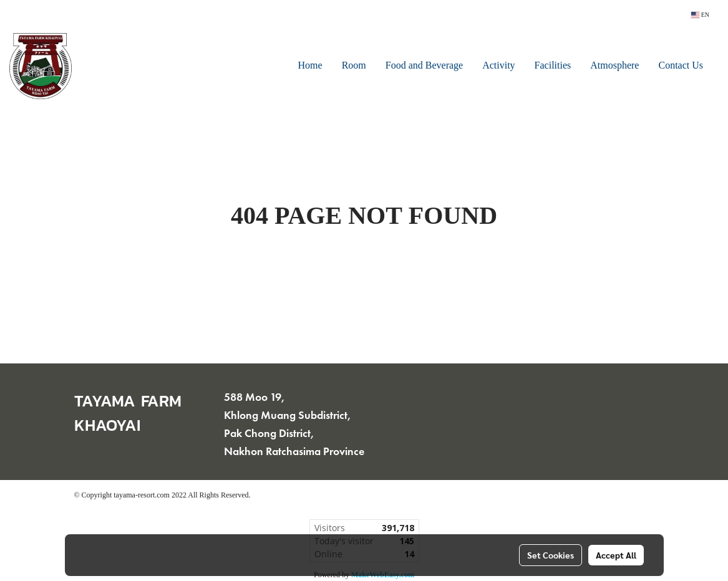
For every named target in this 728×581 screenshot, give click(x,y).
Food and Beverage (424, 66)
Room (354, 66)
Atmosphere (614, 66)
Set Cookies (551, 555)
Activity (498, 66)
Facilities (553, 66)
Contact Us (681, 66)
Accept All (616, 555)
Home (310, 66)
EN (700, 15)
